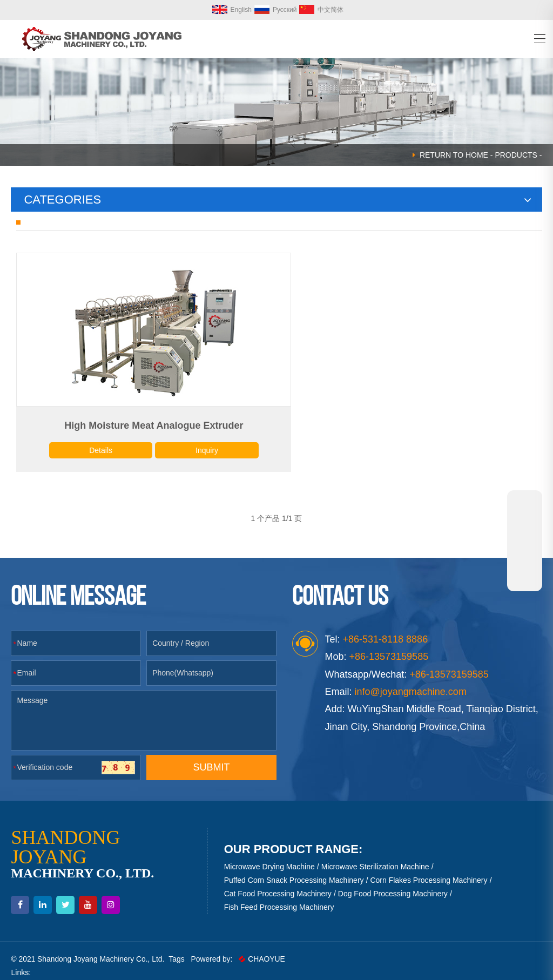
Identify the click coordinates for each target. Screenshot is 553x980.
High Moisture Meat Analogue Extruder (144, 414)
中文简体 (321, 10)
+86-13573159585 (449, 664)
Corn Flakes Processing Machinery (429, 869)
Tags (179, 949)
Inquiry (193, 439)
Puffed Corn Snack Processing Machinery (294, 869)
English (232, 10)
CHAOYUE (265, 949)
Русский (276, 10)
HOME (477, 155)
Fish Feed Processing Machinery (279, 897)
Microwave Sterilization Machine (375, 856)
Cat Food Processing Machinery (278, 883)
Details (95, 439)
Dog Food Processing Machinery (393, 883)
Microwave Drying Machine (269, 856)
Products (516, 155)
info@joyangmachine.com (411, 681)
